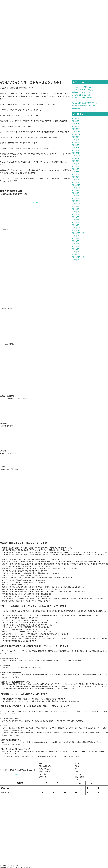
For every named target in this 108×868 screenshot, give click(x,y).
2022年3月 (76, 222)
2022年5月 (76, 217)
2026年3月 (76, 121)
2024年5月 (76, 169)
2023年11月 (76, 185)
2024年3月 (76, 174)
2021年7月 (76, 241)
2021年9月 (76, 236)
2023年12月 (76, 182)
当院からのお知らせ (79, 95)
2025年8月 (76, 137)
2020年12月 (76, 254)
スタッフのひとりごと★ (81, 90)
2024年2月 (76, 177)
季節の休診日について (80, 92)
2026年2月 (76, 124)
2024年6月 (76, 166)
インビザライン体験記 (80, 87)
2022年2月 (76, 225)
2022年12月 (76, 201)
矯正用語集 (76, 108)
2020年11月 (76, 257)
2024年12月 (76, 150)
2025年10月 (76, 134)
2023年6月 (76, 196)
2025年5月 (76, 145)
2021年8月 (76, 238)
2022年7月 (76, 212)
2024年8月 (76, 161)
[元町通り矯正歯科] (54, 847)
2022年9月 (76, 206)
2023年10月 (76, 188)
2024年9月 (76, 158)
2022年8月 (76, 209)
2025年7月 (76, 140)
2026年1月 (76, 126)
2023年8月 (76, 193)
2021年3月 (76, 246)
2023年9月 (76, 190)
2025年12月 (76, 129)
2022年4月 (76, 220)
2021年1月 (76, 252)
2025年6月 (76, 142)
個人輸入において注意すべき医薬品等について (84, 728)
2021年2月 (76, 249)
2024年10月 (76, 156)
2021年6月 (76, 244)
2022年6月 (76, 214)
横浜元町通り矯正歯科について (83, 103)
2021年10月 (76, 233)
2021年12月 (76, 228)
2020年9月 (76, 260)
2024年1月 (76, 180)
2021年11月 (76, 230)
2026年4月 (76, 118)
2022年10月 (76, 204)
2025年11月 (76, 132)
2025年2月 (76, 148)
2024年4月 (76, 172)
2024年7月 (76, 164)
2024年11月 (76, 153)
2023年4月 (76, 198)
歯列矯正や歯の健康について (82, 105)
